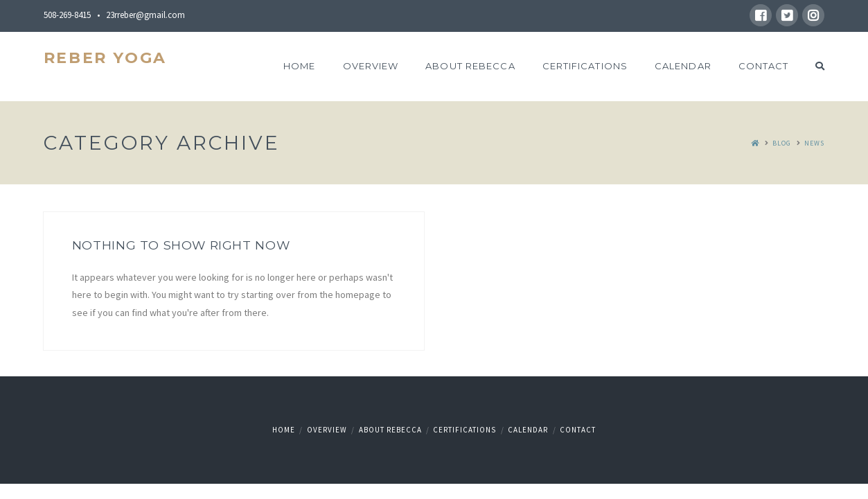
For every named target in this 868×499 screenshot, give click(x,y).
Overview (327, 430)
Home (284, 430)
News (814, 143)
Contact (578, 430)
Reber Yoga (105, 58)
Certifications (464, 430)
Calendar (528, 430)
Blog (782, 143)
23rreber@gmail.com (145, 15)
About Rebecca (390, 430)
